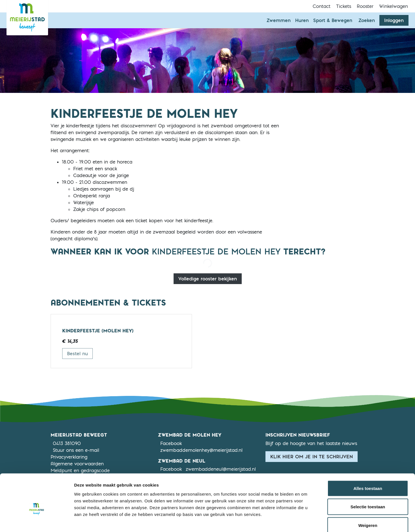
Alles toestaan (368, 458)
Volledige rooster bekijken (208, 279)
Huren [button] (302, 20)
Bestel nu (80, 353)
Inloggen (394, 20)
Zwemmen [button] (279, 20)
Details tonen (305, 521)
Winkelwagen (394, 6)
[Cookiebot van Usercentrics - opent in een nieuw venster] (37, 521)
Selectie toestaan (368, 477)
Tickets (344, 6)
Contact (322, 6)
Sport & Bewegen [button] (333, 20)
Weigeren (368, 495)
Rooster (365, 6)
